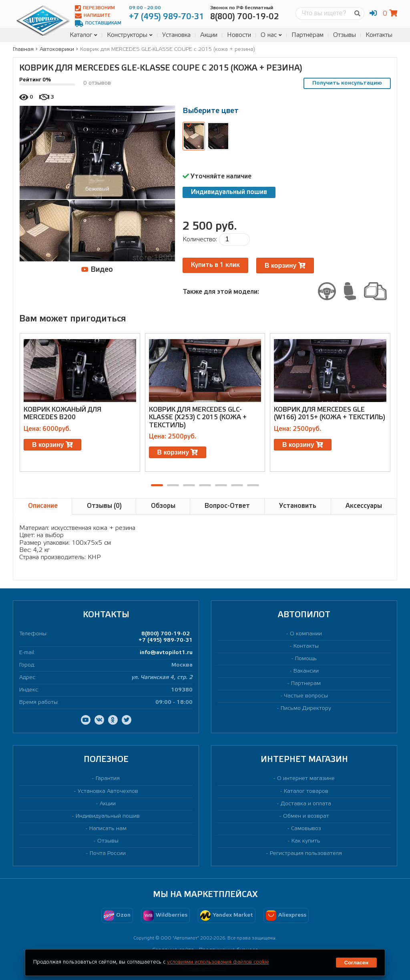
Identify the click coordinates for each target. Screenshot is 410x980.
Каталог (83, 35)
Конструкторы (130, 35)
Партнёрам (307, 35)
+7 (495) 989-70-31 (166, 640)
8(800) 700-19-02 (166, 634)
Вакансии (306, 671)
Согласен (356, 963)
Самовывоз (306, 829)
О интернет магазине (306, 779)
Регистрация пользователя (306, 854)
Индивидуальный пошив (229, 192)
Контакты (379, 35)
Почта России (108, 854)
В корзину (285, 266)
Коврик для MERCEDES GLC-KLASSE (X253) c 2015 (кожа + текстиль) (198, 417)
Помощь (306, 659)
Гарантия (108, 779)
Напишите (93, 16)
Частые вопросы (306, 696)
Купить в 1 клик (215, 265)
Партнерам (306, 684)
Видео (97, 270)
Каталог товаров (306, 791)
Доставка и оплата (306, 804)
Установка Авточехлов (108, 791)
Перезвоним (95, 8)
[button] (157, 485)
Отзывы (345, 35)
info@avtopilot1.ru (166, 653)
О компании (306, 634)
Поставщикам (98, 23)
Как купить (306, 841)
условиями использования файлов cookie (218, 962)
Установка (176, 35)
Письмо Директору (306, 708)
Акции (209, 35)
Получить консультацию (347, 83)
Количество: (200, 239)
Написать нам (108, 829)
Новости (239, 35)
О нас (271, 35)
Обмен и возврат (306, 816)
